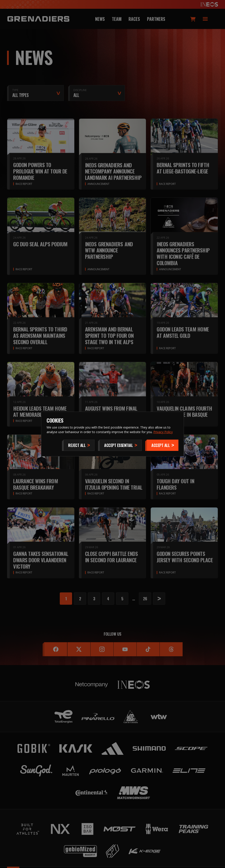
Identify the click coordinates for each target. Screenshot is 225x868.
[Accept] (162, 445)
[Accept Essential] (120, 445)
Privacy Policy (163, 432)
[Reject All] (78, 445)
